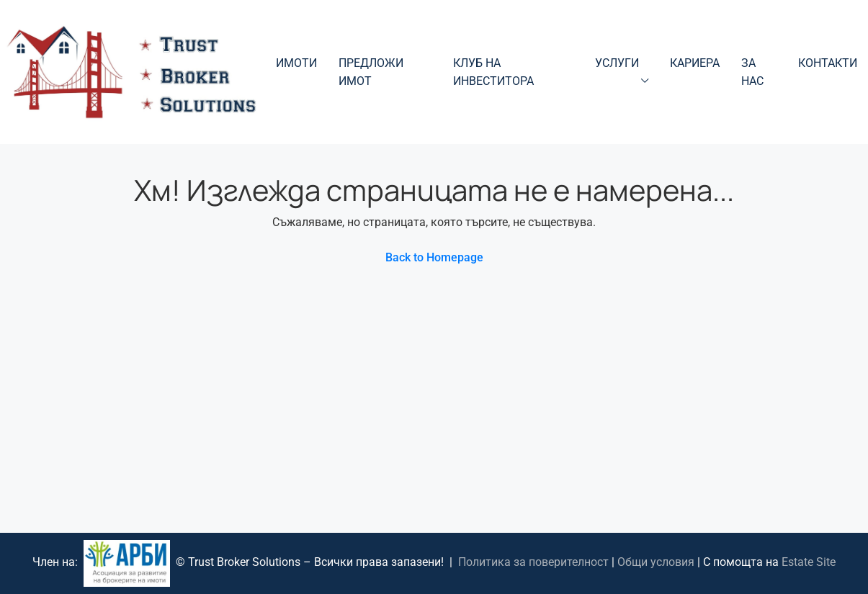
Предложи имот (371, 72)
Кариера (695, 63)
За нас (752, 72)
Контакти (828, 63)
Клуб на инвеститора (493, 72)
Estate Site (809, 563)
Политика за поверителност (533, 563)
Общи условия (656, 563)
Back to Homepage (434, 257)
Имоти (296, 63)
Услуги (617, 63)
